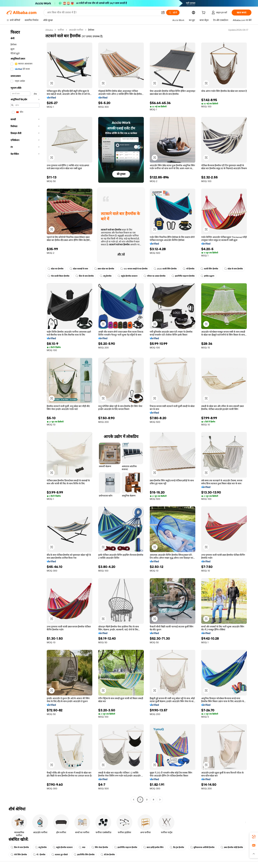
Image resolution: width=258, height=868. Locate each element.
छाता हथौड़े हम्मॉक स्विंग (153, 847)
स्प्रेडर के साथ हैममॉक (233, 269)
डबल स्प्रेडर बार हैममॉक (104, 269)
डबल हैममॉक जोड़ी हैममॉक (232, 847)
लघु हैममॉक (106, 276)
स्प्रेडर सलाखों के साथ (79, 269)
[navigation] (25, 415)
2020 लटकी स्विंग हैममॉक (165, 269)
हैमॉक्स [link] (91, 30)
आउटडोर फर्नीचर (76, 30)
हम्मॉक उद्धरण (207, 276)
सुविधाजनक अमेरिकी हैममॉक (202, 847)
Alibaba (49, 30)
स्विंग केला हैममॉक (100, 847)
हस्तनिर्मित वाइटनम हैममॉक (183, 276)
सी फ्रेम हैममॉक (108, 855)
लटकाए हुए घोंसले (60, 855)
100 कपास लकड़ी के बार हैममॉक (134, 269)
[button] (163, 13)
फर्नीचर (61, 30)
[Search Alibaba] (103, 13)
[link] (254, 837)
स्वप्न (82, 847)
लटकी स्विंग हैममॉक (209, 269)
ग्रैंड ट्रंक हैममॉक (177, 847)
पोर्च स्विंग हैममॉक (19, 855)
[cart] (204, 13)
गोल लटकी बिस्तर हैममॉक (58, 276)
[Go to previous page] (134, 800)
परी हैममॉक (189, 269)
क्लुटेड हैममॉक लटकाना (128, 276)
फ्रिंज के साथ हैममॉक (85, 276)
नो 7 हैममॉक (39, 855)
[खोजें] (173, 13)
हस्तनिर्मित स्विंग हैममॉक (84, 855)
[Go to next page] (160, 800)
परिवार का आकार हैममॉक (155, 276)
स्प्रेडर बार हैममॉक (55, 269)
